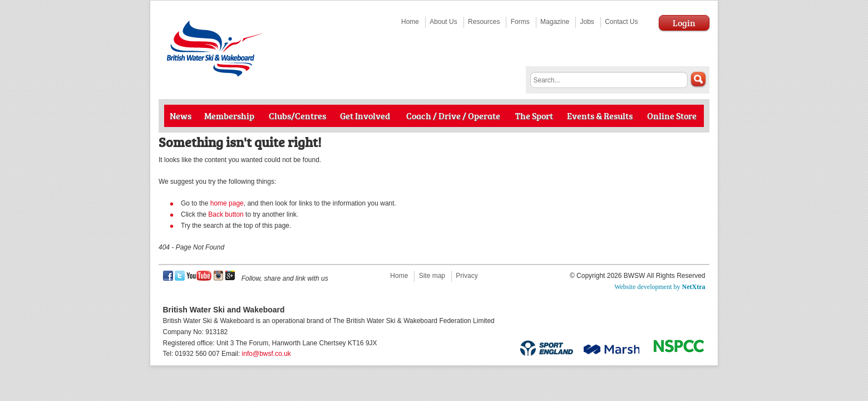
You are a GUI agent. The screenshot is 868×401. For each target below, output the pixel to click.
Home (410, 22)
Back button (226, 214)
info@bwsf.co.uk (267, 354)
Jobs (587, 22)
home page (227, 203)
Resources (484, 22)
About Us (443, 22)
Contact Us (621, 22)
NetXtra (694, 287)
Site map (432, 276)
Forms (520, 22)
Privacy (467, 276)
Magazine (555, 22)
